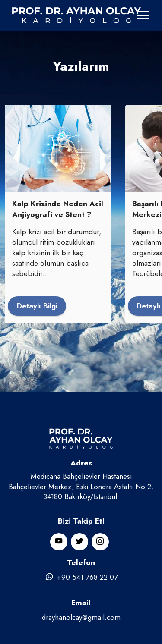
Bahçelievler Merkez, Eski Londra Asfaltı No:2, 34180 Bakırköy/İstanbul (81, 492)
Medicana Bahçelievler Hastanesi (81, 476)
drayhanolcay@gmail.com (81, 617)
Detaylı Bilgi (37, 306)
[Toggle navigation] (143, 15)
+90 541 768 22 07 (81, 577)
